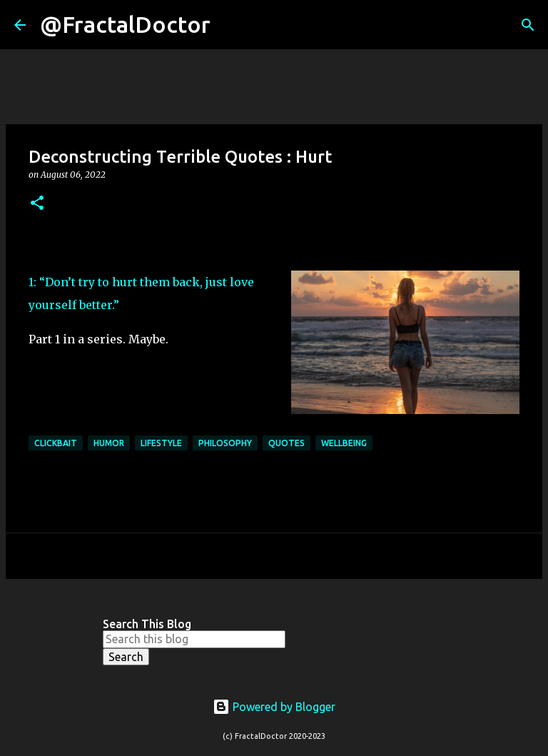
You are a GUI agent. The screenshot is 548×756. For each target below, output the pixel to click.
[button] (37, 204)
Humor (109, 443)
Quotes (286, 443)
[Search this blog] (194, 639)
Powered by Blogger (274, 707)
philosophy (225, 443)
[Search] (230, 25)
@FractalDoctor (125, 24)
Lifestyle (161, 443)
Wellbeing (344, 443)
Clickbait (56, 443)
